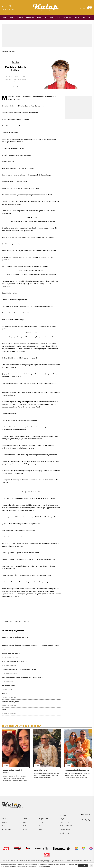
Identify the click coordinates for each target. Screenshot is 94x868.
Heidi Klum (27, 622)
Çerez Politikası (65, 822)
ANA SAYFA (5, 51)
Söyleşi (51, 18)
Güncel (5, 18)
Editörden (12, 51)
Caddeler (20, 18)
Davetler (12, 18)
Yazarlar (76, 18)
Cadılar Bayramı (7, 622)
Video (90, 18)
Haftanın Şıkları (30, 18)
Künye (62, 819)
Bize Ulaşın (63, 815)
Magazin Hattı (67, 18)
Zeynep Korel (18, 622)
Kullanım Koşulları (65, 830)
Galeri (83, 18)
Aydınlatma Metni (65, 833)
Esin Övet (16, 62)
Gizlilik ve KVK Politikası (67, 826)
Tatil (45, 18)
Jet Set (58, 18)
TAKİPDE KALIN (85, 815)
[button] (90, 731)
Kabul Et (83, 866)
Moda (39, 18)
